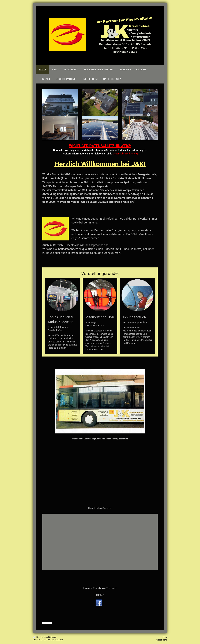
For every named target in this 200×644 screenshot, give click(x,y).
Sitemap (53, 637)
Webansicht (162, 640)
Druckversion (41, 637)
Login (164, 637)
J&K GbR (100, 595)
